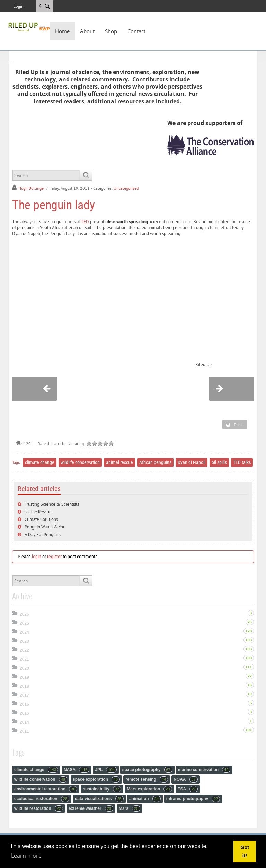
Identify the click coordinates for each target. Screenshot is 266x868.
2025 (24, 623)
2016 (24, 704)
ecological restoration (42, 799)
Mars (130, 808)
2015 (24, 713)
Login (19, 6)
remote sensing (147, 779)
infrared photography (193, 799)
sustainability (102, 789)
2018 (24, 686)
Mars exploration (149, 789)
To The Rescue (38, 512)
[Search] (47, 6)
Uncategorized (126, 188)
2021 (24, 659)
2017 (24, 695)
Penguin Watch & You (45, 527)
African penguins (155, 462)
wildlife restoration (39, 808)
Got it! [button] (245, 851)
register (54, 557)
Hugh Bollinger (32, 188)
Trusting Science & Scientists (52, 504)
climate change (40, 462)
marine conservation (204, 770)
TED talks (242, 462)
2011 (24, 731)
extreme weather (91, 808)
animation (145, 799)
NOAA (186, 779)
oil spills (219, 462)
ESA (188, 789)
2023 (24, 641)
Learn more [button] (26, 856)
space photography (147, 770)
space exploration (96, 779)
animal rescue (119, 462)
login (37, 557)
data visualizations (99, 799)
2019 (24, 677)
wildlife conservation (80, 462)
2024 (24, 632)
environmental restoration (46, 789)
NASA (77, 770)
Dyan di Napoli (192, 462)
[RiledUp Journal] (29, 26)
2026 (24, 614)
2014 (24, 722)
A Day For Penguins (43, 535)
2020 (24, 668)
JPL (106, 770)
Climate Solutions (41, 519)
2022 (24, 650)
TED (85, 222)
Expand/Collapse (15, 613)
